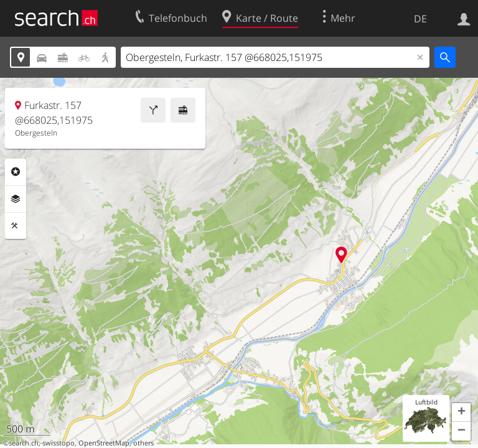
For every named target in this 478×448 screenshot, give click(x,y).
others (143, 443)
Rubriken (16, 172)
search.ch (24, 443)
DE (420, 19)
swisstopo (59, 443)
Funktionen (16, 226)
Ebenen (16, 199)
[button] (461, 413)
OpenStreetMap (104, 443)
